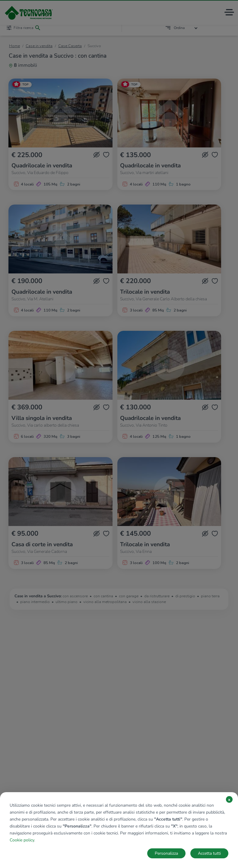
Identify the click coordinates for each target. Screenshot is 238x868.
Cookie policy (22, 840)
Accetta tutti (209, 853)
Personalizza (166, 853)
